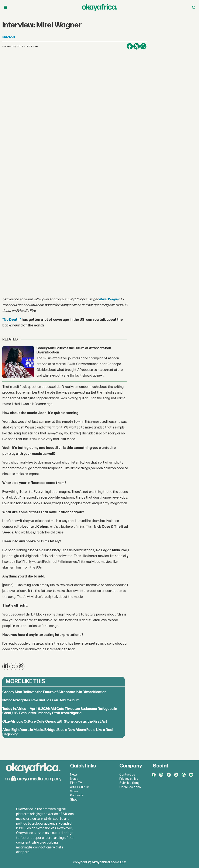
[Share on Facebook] (130, 46)
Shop (74, 800)
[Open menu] (5, 8)
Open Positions (130, 787)
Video (74, 791)
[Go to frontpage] (100, 7)
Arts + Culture (80, 787)
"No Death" (12, 320)
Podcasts (77, 795)
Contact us (127, 775)
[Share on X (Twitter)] (137, 46)
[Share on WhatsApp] (143, 46)
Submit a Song (129, 783)
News (74, 775)
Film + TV (76, 783)
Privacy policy (129, 779)
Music (74, 779)
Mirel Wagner (109, 299)
